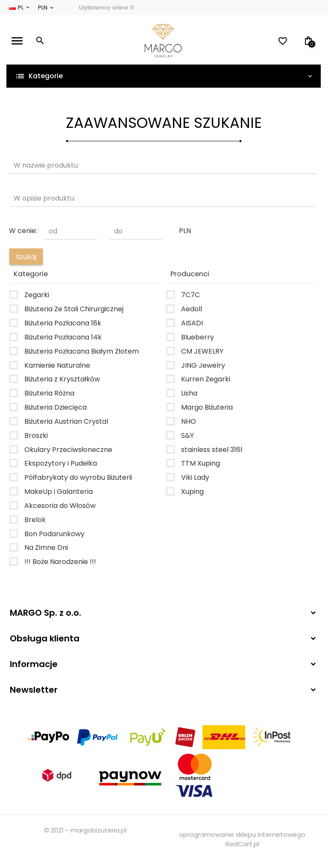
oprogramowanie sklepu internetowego (242, 834)
